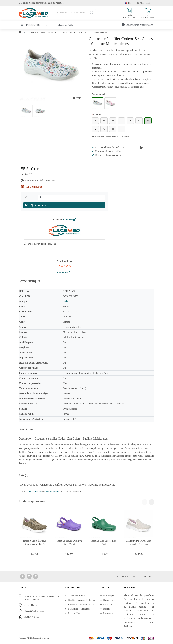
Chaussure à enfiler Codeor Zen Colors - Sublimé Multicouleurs (86, 32)
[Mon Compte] (145, 3)
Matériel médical (28, 3)
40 (139, 121)
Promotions (65, 25)
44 (113, 129)
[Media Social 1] (23, 576)
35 (95, 121)
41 (148, 121)
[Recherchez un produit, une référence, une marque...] (75, 13)
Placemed (69, 219)
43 (104, 129)
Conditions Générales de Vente (81, 604)
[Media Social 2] (29, 576)
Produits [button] (30, 25)
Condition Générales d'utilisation (82, 600)
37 (113, 121)
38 (122, 121)
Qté (26, 197)
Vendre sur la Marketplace (137, 25)
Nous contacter (147, 576)
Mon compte (108, 596)
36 (104, 121)
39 (130, 121)
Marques (107, 609)
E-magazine (108, 613)
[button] (152, 502)
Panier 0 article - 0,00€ (148, 13)
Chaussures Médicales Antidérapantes (41, 32)
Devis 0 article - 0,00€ (129, 13)
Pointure (97, 115)
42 (95, 129)
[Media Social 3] (36, 576)
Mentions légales (75, 613)
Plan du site (108, 604)
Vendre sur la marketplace (126, 576)
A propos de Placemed (77, 596)
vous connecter (34, 492)
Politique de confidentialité (79, 609)
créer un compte (52, 492)
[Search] (92, 13)
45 (122, 129)
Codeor (66, 301)
